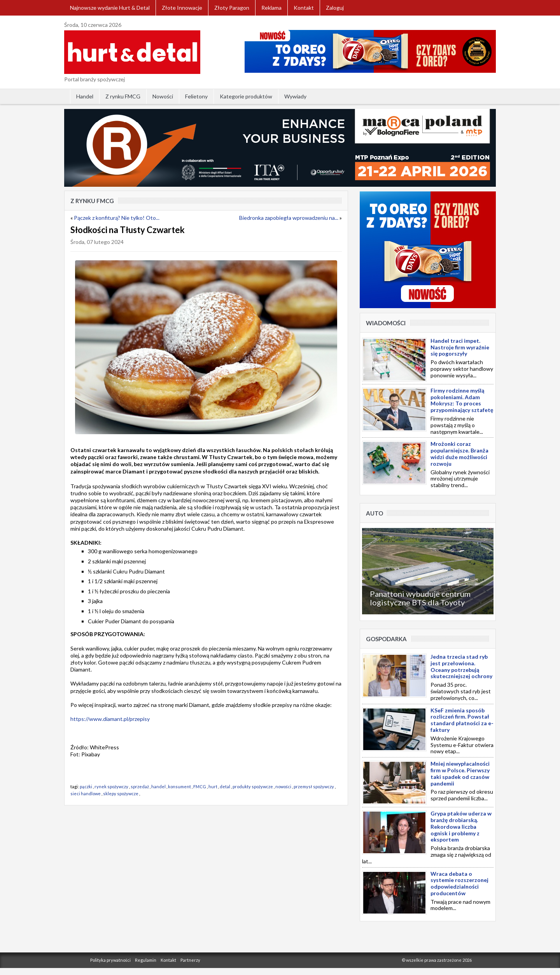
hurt (213, 786)
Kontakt (304, 8)
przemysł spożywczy (314, 786)
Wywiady (295, 96)
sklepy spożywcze (121, 794)
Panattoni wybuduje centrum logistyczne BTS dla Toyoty (420, 598)
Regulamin (146, 960)
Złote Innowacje (182, 8)
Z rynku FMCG (123, 96)
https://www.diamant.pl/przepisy (110, 719)
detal (225, 786)
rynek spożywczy (111, 786)
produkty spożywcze (253, 786)
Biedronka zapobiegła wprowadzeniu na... (289, 218)
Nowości (163, 96)
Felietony (196, 96)
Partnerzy (190, 960)
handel (158, 786)
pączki (86, 786)
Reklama (271, 8)
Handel (85, 96)
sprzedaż (140, 786)
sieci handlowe (86, 794)
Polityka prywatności (110, 960)
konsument (179, 786)
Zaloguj (335, 8)
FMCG (200, 786)
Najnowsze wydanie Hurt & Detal (110, 8)
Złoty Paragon (232, 8)
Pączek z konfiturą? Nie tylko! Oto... (117, 218)
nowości (283, 786)
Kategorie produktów (246, 96)
